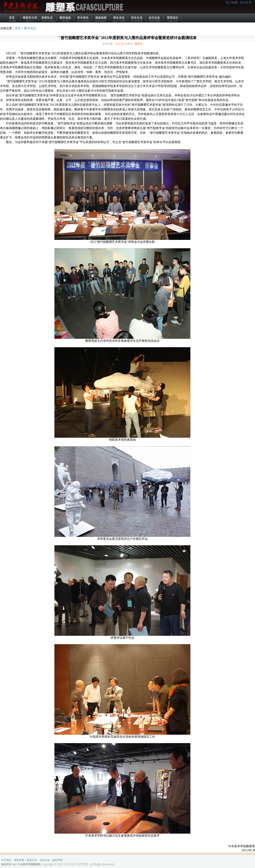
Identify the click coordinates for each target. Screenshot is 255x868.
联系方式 (32, 860)
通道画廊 (101, 18)
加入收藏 (232, 2)
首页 (12, 18)
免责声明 (19, 860)
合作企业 (155, 18)
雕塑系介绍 (30, 18)
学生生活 (137, 18)
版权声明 (57, 860)
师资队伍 (48, 18)
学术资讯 (84, 18)
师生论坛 (119, 18)
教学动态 (66, 18)
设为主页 (246, 2)
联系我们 (173, 18)
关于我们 (6, 860)
